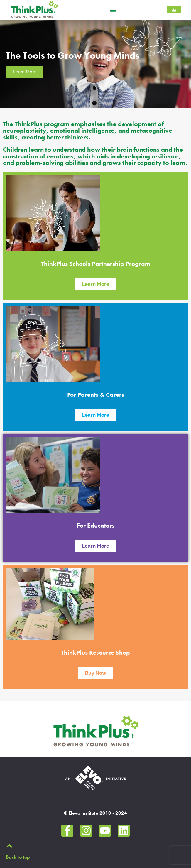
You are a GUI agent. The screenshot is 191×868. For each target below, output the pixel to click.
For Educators (96, 526)
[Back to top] (9, 846)
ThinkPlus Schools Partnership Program (96, 264)
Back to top (18, 857)
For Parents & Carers (96, 395)
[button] (113, 10)
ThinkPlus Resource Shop (96, 653)
